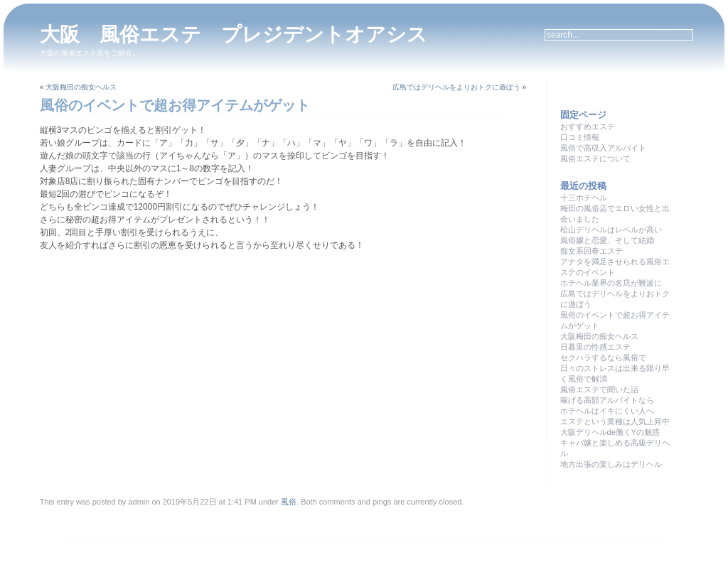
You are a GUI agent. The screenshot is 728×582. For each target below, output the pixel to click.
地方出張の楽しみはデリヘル (611, 464)
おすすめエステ (588, 126)
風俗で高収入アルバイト (603, 148)
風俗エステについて (595, 158)
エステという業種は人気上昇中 (615, 421)
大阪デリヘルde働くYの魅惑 (610, 432)
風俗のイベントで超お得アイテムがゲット (175, 105)
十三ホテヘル (584, 198)
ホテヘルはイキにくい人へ (607, 411)
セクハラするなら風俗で (603, 357)
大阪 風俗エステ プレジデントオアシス (234, 34)
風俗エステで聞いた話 (599, 389)
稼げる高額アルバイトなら (607, 400)
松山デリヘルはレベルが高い (611, 230)
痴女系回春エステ (591, 251)
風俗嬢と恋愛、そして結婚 (607, 240)
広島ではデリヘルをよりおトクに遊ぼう (456, 87)
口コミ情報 (580, 137)
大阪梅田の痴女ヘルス (81, 87)
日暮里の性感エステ (595, 347)
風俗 (289, 502)
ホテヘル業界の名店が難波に (611, 283)
